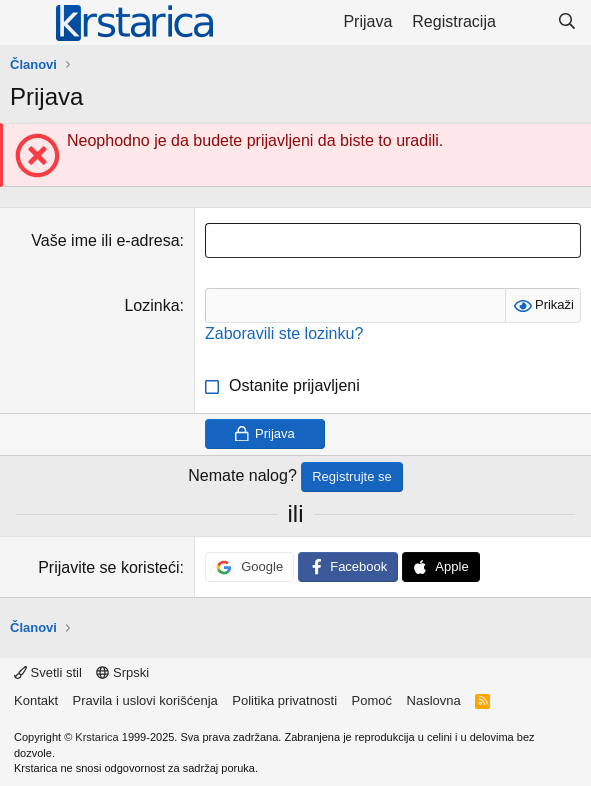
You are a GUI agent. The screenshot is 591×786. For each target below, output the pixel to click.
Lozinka (151, 305)
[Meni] (27, 23)
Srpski (122, 672)
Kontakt (36, 700)
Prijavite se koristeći (108, 567)
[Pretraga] (566, 22)
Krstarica (96, 737)
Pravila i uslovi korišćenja (145, 700)
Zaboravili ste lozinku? (284, 333)
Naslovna (434, 700)
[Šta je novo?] (526, 22)
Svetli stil (48, 672)
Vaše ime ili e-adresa (105, 240)
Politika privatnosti (284, 700)
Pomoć (372, 700)
